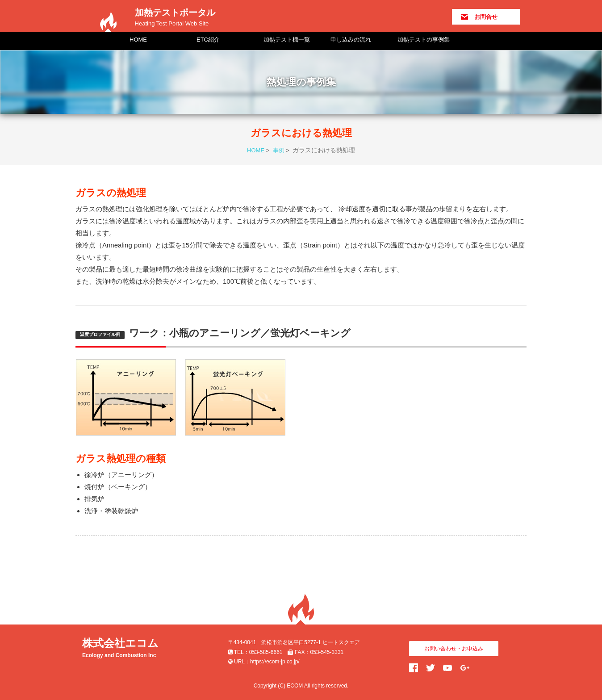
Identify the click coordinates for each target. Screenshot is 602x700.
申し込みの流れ (351, 40)
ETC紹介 (208, 40)
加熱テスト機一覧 (287, 40)
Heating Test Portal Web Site (172, 23)
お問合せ (486, 17)
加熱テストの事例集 (424, 40)
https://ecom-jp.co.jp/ (275, 662)
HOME (138, 40)
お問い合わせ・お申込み (454, 649)
